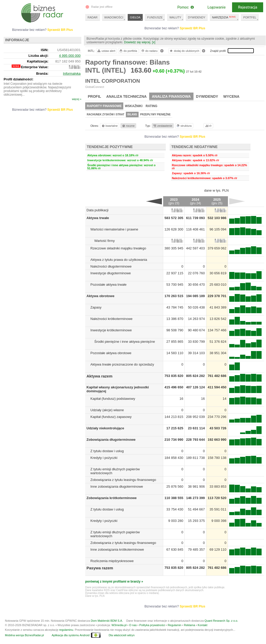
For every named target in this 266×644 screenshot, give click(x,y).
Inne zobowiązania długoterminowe (117, 486)
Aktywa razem (99, 376)
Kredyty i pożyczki (104, 458)
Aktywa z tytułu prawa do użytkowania (119, 260)
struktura (184, 126)
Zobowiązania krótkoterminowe (112, 498)
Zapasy (96, 307)
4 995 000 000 (70, 56)
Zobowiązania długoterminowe (111, 440)
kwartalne (109, 126)
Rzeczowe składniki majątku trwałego (118, 248)
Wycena (231, 96)
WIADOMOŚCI (114, 17)
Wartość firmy (105, 241)
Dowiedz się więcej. (138, 42)
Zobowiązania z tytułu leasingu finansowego (123, 480)
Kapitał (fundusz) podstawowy (113, 399)
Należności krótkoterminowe (112, 319)
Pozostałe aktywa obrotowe (111, 353)
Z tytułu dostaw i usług (107, 451)
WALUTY (175, 17)
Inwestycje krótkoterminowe (111, 330)
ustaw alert (106, 51)
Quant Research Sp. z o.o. (221, 621)
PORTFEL (250, 17)
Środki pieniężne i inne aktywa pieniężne (125, 342)
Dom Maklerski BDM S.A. (107, 621)
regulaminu (66, 630)
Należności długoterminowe (111, 266)
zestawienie (163, 126)
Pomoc (185, 7)
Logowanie (217, 7)
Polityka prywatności (152, 625)
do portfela (128, 51)
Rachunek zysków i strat (106, 114)
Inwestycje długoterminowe (111, 273)
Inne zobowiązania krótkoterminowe (117, 549)
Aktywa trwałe (98, 218)
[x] (154, 42)
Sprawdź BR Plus (193, 28)
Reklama (189, 625)
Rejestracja (248, 7)
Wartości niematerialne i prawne (114, 229)
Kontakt (202, 625)
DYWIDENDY (197, 17)
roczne (128, 126)
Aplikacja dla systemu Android (70, 635)
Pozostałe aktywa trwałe (108, 285)
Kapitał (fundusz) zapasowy (111, 417)
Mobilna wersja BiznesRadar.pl (24, 635)
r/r (208, 126)
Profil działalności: (19, 79)
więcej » (77, 99)
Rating (151, 106)
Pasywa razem (100, 568)
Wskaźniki (134, 106)
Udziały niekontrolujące (105, 428)
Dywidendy (207, 96)
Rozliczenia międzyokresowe (112, 561)
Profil (94, 96)
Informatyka (72, 73)
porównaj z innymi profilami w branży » (114, 582)
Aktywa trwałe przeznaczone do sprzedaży (122, 364)
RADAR (93, 17)
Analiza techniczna (126, 96)
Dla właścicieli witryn (121, 635)
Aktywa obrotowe (100, 296)
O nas (133, 625)
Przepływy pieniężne (155, 114)
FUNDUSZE (155, 17)
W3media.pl (119, 625)
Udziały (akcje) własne (107, 410)
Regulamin (174, 625)
